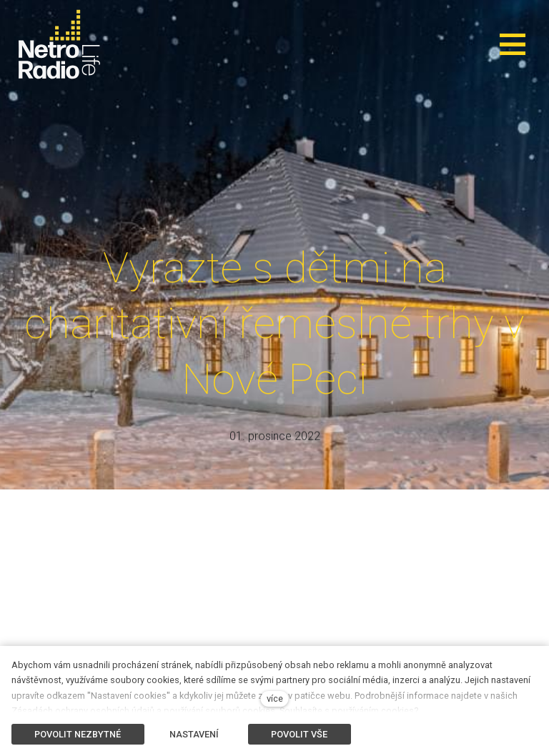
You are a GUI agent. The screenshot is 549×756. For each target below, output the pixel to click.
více (275, 698)
